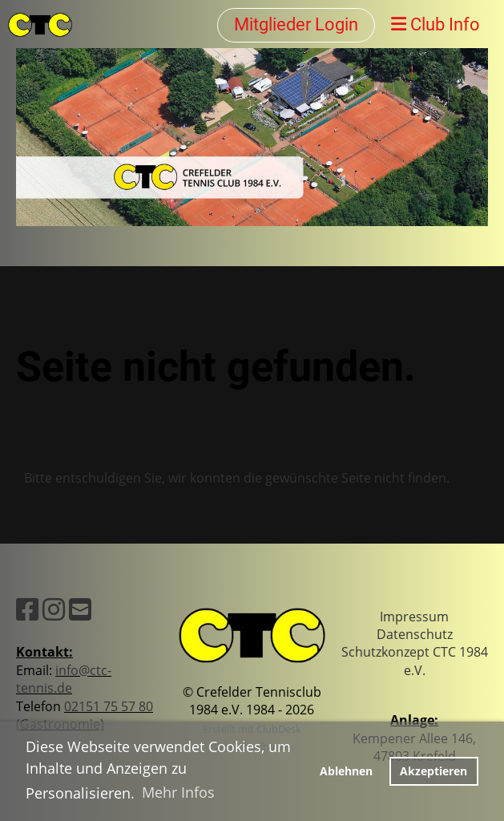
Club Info (435, 24)
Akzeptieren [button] (433, 771)
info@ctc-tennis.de (64, 679)
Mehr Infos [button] (178, 792)
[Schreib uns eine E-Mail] (80, 609)
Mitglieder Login (296, 24)
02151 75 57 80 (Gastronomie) (85, 715)
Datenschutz (415, 634)
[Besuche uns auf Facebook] (27, 609)
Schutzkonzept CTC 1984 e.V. (415, 661)
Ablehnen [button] (346, 771)
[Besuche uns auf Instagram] (54, 609)
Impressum (414, 617)
